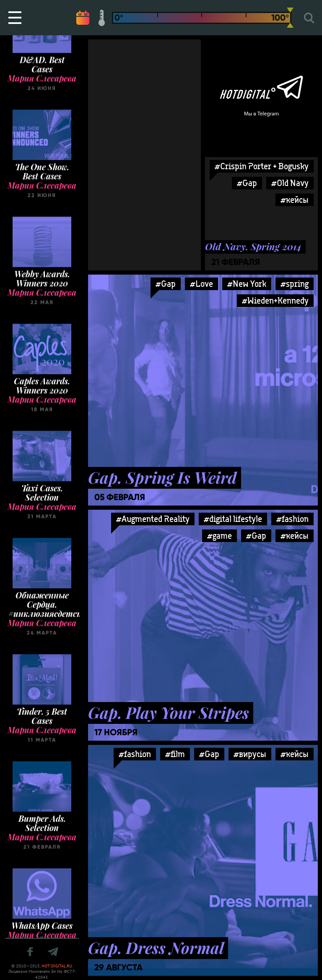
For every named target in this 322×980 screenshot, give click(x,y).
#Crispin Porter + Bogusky (262, 166)
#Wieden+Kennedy (275, 300)
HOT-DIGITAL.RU (57, 966)
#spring (295, 284)
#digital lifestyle (233, 519)
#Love (201, 284)
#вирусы (250, 754)
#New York (247, 284)
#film (175, 754)
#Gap (166, 284)
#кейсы (295, 536)
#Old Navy (290, 183)
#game (219, 536)
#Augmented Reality (153, 519)
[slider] (290, 18)
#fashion (292, 519)
